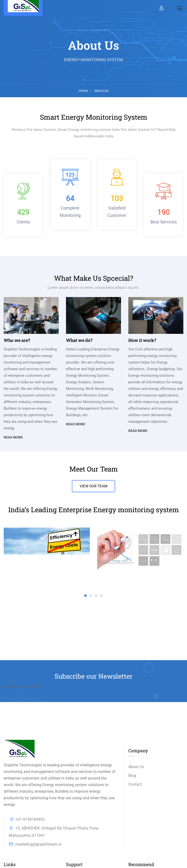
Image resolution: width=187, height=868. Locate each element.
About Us (136, 767)
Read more (13, 437)
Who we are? (17, 340)
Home (83, 91)
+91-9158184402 (27, 819)
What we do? (79, 340)
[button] (85, 596)
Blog (132, 776)
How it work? (142, 340)
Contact (135, 784)
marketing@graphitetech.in (35, 844)
